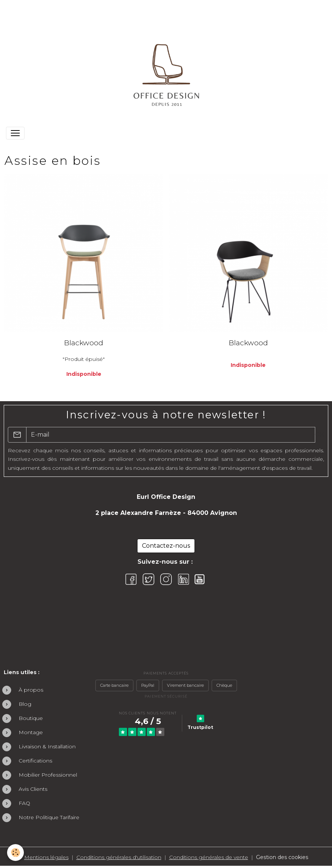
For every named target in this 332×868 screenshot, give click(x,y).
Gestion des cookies (282, 857)
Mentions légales (46, 857)
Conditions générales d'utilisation (119, 857)
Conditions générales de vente (209, 857)
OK (320, 435)
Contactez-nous (166, 546)
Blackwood (84, 343)
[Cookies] (16, 853)
